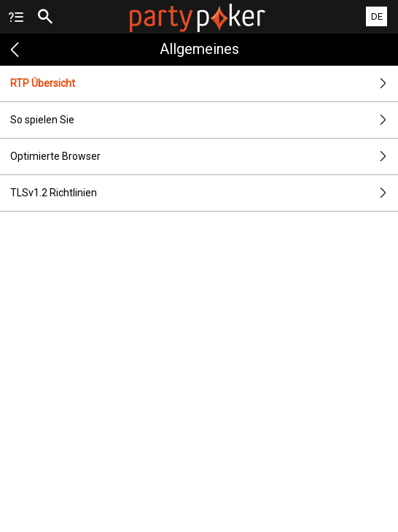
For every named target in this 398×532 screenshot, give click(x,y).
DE (377, 16)
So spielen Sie (204, 120)
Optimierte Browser (204, 157)
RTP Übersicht (204, 84)
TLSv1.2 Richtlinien (204, 193)
